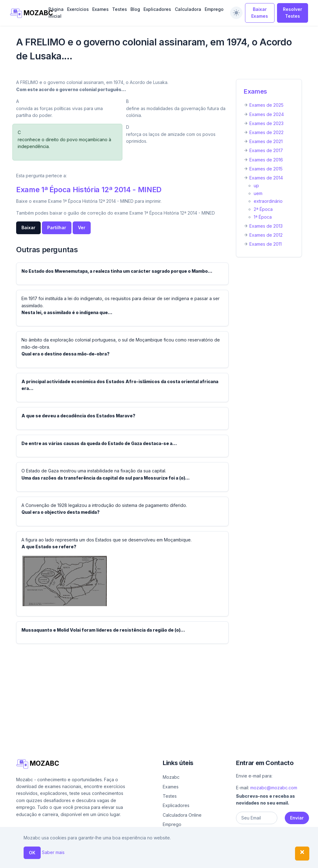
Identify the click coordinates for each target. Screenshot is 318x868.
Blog (135, 9)
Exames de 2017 (266, 150)
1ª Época (263, 217)
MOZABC (26, 13)
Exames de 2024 (267, 114)
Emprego (214, 9)
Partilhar (57, 227)
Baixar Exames (260, 13)
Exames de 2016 (266, 160)
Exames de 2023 (266, 123)
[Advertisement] (159, 692)
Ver (82, 227)
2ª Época (263, 209)
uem (258, 193)
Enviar (297, 818)
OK (32, 853)
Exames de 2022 (266, 132)
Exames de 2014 (266, 178)
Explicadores (157, 9)
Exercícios (78, 9)
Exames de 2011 (266, 244)
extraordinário (268, 201)
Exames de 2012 (266, 235)
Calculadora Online (182, 815)
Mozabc (171, 777)
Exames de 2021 (266, 141)
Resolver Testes (293, 13)
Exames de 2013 (266, 226)
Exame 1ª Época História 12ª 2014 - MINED (89, 190)
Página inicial (56, 13)
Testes (120, 9)
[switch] (236, 13)
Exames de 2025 (266, 105)
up (256, 186)
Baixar (28, 227)
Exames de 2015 (266, 169)
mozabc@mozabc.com (274, 788)
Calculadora (188, 9)
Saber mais (53, 852)
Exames (100, 9)
